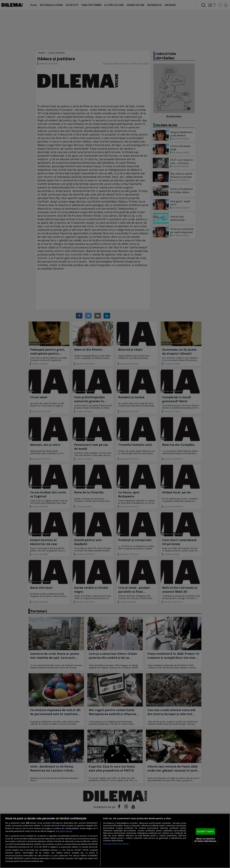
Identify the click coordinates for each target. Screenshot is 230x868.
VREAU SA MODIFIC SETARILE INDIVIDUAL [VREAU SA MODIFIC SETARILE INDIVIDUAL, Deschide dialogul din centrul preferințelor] (206, 840)
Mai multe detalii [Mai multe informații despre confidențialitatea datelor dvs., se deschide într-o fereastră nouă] (64, 831)
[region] (115, 841)
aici (60, 850)
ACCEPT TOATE (205, 831)
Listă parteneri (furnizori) (116, 844)
